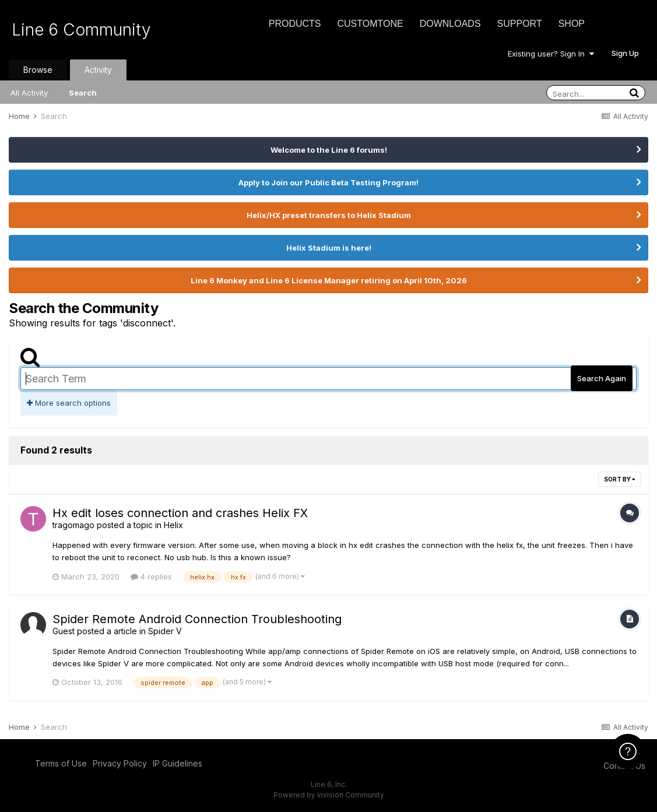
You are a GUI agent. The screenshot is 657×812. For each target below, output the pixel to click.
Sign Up (625, 53)
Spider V (165, 631)
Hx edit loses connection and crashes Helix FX (180, 513)
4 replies (151, 577)
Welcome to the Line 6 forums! (329, 150)
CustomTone (370, 24)
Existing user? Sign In (551, 54)
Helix (173, 525)
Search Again (602, 378)
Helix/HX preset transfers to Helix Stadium (329, 215)
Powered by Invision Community (329, 795)
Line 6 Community (81, 30)
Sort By (620, 479)
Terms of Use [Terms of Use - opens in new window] (61, 763)
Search (83, 93)
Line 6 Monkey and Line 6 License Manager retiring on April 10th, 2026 (329, 280)
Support (520, 24)
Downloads (450, 24)
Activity (98, 70)
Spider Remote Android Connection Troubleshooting (197, 619)
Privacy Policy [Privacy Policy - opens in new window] (120, 763)
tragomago (73, 525)
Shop (572, 24)
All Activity (29, 93)
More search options (69, 403)
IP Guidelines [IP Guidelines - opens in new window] (178, 763)
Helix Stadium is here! (329, 248)
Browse (38, 70)
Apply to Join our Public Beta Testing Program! (329, 182)
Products (295, 24)
